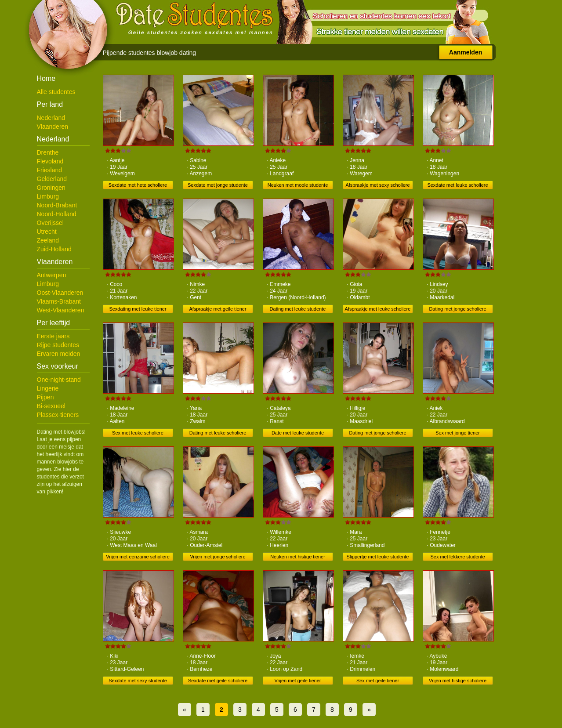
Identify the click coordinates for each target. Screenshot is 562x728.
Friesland (50, 170)
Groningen (51, 188)
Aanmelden (466, 52)
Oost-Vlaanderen (60, 293)
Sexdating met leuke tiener (138, 309)
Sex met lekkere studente (457, 557)
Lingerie (48, 388)
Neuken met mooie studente (298, 185)
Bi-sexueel (51, 406)
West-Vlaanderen (61, 310)
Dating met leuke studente (298, 309)
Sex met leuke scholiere (138, 433)
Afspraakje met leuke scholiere (378, 309)
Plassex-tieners (58, 415)
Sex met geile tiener (378, 681)
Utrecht (47, 232)
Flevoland (50, 161)
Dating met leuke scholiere (218, 433)
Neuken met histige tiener (298, 557)
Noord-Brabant (57, 205)
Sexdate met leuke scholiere (457, 185)
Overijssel (50, 223)
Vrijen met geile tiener (298, 681)
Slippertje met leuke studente (378, 557)
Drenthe (48, 152)
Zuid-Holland (54, 249)
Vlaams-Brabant (59, 301)
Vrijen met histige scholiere (458, 681)
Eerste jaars (53, 336)
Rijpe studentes (58, 345)
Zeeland (48, 240)
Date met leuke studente (298, 433)
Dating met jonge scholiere (457, 309)
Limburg (48, 196)
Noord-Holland (57, 214)
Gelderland (52, 179)
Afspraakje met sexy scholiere (377, 185)
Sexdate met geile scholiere (218, 681)
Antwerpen (52, 275)
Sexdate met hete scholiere (138, 185)
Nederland (51, 118)
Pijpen (45, 397)
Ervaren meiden (59, 354)
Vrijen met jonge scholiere (218, 557)
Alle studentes (56, 92)
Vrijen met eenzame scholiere (138, 557)
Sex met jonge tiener (458, 433)
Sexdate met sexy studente (138, 681)
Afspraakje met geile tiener (218, 309)
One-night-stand (59, 380)
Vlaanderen (53, 127)
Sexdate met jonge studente (218, 185)
